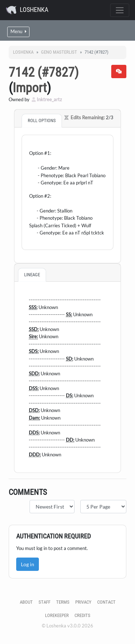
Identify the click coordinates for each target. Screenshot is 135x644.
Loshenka (27, 10)
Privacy (83, 602)
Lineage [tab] (32, 275)
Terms (63, 602)
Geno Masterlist (59, 52)
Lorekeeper (57, 615)
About (26, 602)
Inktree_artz (47, 99)
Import (30, 88)
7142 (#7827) (44, 72)
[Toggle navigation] (120, 10)
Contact (106, 602)
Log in (28, 564)
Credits (82, 615)
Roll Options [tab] (42, 120)
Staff (44, 602)
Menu (18, 32)
